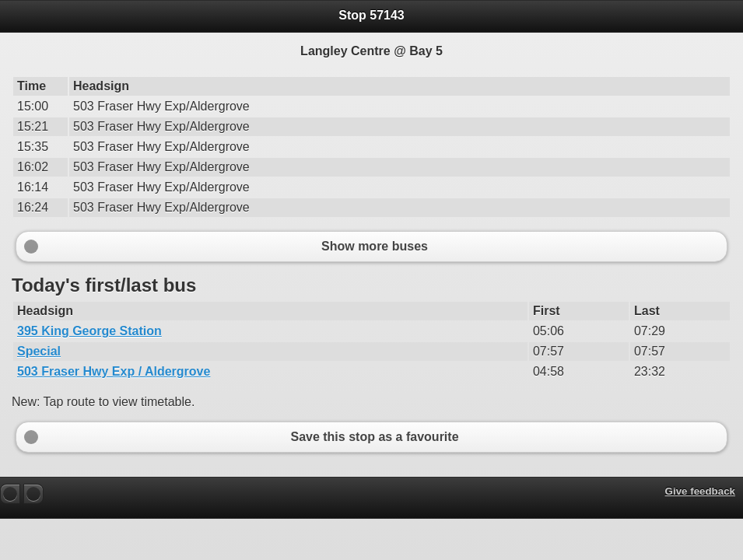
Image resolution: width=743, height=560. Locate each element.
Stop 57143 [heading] (371, 15)
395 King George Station (89, 331)
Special (39, 351)
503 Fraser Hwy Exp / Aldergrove (114, 371)
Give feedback (700, 491)
